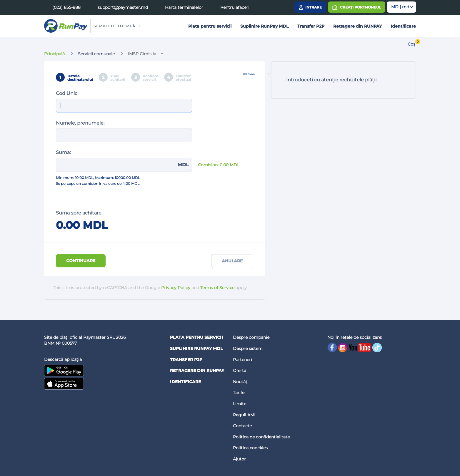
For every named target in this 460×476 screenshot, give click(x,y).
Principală (54, 54)
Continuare (81, 261)
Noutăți (241, 382)
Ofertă (240, 371)
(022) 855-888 (66, 7)
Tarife (239, 393)
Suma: (63, 152)
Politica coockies (250, 448)
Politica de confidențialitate (261, 437)
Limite (240, 404)
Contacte (242, 426)
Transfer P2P (311, 26)
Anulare (232, 261)
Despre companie (251, 337)
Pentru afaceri (235, 7)
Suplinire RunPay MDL (264, 26)
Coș (411, 44)
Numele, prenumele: (80, 123)
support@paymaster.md (123, 7)
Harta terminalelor (184, 7)
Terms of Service (217, 288)
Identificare (403, 26)
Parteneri (242, 360)
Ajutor (239, 459)
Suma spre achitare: (79, 213)
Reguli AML (245, 415)
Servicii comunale (96, 54)
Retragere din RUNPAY (357, 26)
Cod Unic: (67, 93)
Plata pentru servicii (210, 26)
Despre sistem (248, 348)
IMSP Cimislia (142, 54)
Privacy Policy (176, 288)
